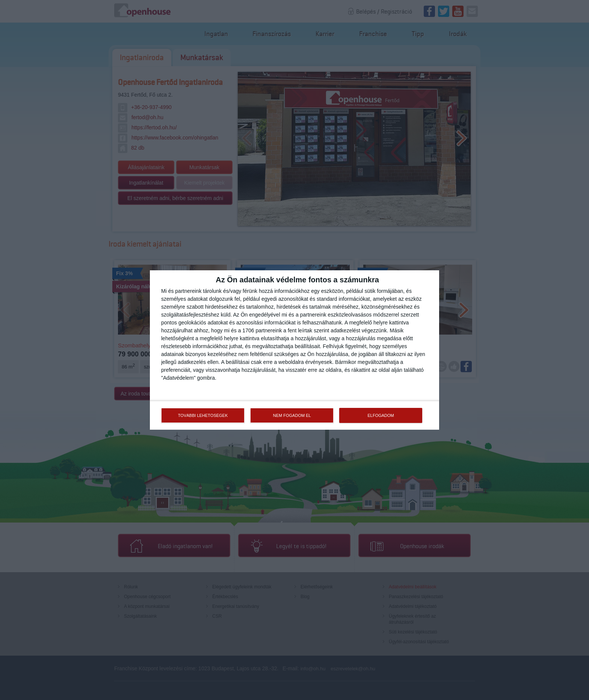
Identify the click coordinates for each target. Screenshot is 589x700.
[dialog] (294, 350)
